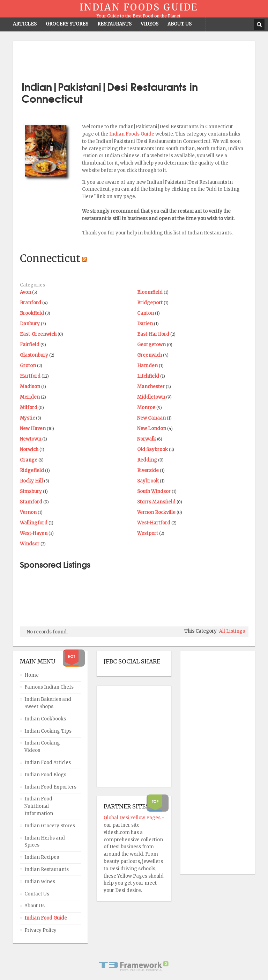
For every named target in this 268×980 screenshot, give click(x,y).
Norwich (29, 449)
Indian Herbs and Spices (45, 842)
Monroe (146, 408)
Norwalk (147, 439)
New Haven (33, 429)
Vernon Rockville (156, 512)
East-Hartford (153, 334)
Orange (29, 460)
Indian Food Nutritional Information (39, 806)
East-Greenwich (38, 334)
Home (32, 675)
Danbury (30, 324)
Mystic (27, 418)
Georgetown (151, 345)
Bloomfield (150, 292)
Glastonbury (34, 355)
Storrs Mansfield (156, 502)
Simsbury (31, 491)
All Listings (232, 631)
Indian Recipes (42, 857)
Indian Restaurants (47, 869)
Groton (28, 366)
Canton (146, 313)
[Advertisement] (134, 58)
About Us (35, 906)
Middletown (151, 397)
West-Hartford (154, 523)
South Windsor (154, 491)
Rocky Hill (31, 481)
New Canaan (151, 418)
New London (152, 429)
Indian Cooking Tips (48, 731)
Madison (30, 387)
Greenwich (150, 355)
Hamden (147, 366)
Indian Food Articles (48, 763)
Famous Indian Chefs (49, 687)
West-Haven (34, 533)
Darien (145, 324)
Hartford (30, 376)
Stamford (31, 502)
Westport (148, 533)
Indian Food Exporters (50, 787)
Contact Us (37, 894)
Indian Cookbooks (45, 719)
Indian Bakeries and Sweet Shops (48, 703)
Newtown (31, 439)
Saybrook (148, 481)
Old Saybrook (152, 449)
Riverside (148, 470)
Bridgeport (150, 303)
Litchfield (148, 376)
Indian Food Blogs (45, 775)
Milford (29, 408)
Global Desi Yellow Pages (133, 818)
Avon (25, 292)
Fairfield (30, 345)
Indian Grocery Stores (50, 826)
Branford (31, 303)
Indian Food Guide (46, 918)
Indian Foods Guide (132, 134)
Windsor (30, 544)
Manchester (151, 387)
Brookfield (32, 313)
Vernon (28, 512)
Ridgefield (32, 470)
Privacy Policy (40, 930)
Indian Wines (40, 882)
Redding (147, 460)
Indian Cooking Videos (42, 747)
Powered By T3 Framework (134, 966)
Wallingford (34, 523)
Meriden (30, 397)
